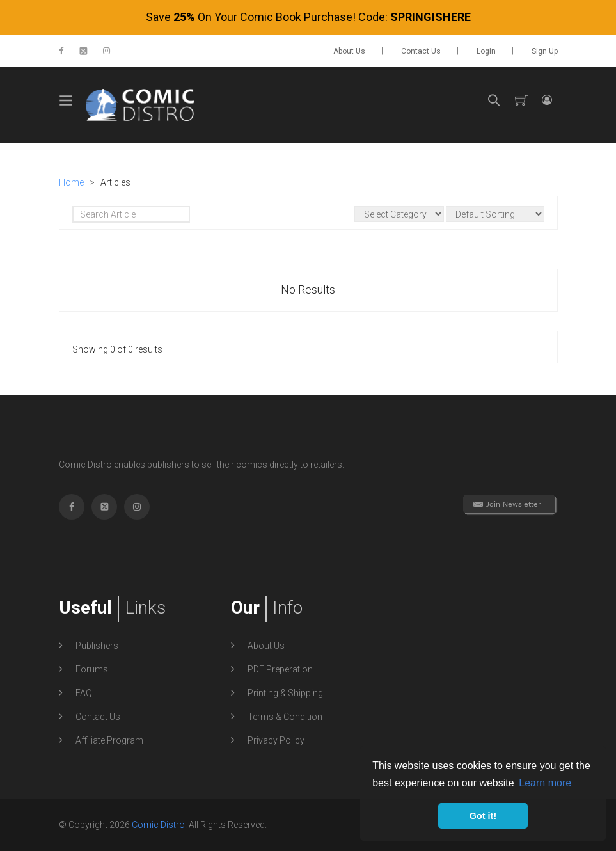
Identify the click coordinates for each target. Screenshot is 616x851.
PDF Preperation (280, 669)
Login (486, 51)
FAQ (84, 693)
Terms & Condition (285, 717)
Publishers (97, 646)
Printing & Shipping (285, 693)
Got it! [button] (483, 816)
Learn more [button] (545, 783)
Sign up (545, 51)
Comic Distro (158, 825)
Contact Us (421, 51)
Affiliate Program (109, 740)
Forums (92, 669)
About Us (349, 51)
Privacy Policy (276, 740)
